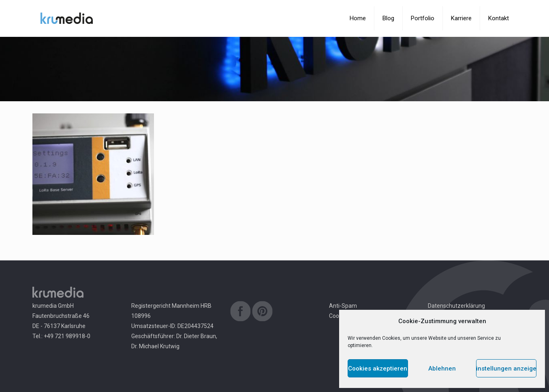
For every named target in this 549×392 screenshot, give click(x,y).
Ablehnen (442, 369)
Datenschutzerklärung (456, 306)
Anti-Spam (343, 306)
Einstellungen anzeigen (506, 369)
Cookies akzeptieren (378, 369)
